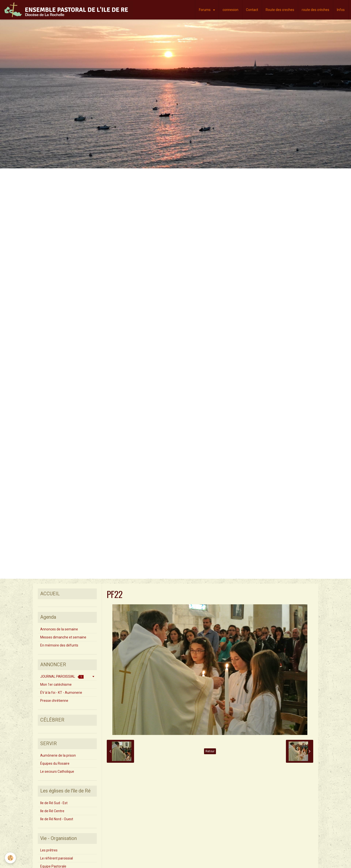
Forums (205, 10)
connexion (230, 10)
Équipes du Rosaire (55, 763)
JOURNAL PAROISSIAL (62, 677)
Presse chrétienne (54, 701)
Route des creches (280, 10)
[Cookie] (10, 858)
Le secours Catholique (57, 772)
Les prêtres (49, 850)
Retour (210, 751)
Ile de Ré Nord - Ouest (57, 819)
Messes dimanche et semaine (63, 637)
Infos (341, 10)
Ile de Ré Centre (52, 811)
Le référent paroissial (57, 858)
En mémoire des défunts (59, 645)
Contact (252, 10)
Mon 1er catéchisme (56, 685)
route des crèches (316, 10)
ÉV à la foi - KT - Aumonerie (61, 693)
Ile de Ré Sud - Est (54, 803)
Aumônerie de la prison (58, 755)
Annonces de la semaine (59, 629)
